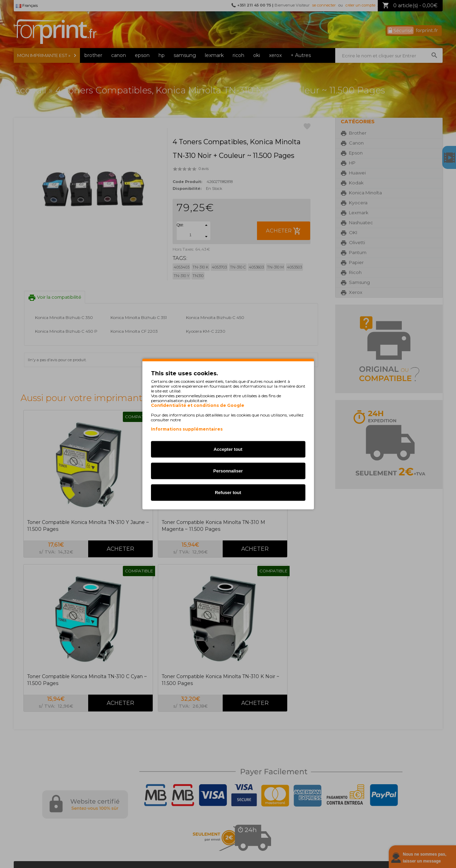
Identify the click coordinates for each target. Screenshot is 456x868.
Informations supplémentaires (187, 429)
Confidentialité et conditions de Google (198, 406)
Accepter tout (228, 449)
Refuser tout (228, 493)
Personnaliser (228, 471)
